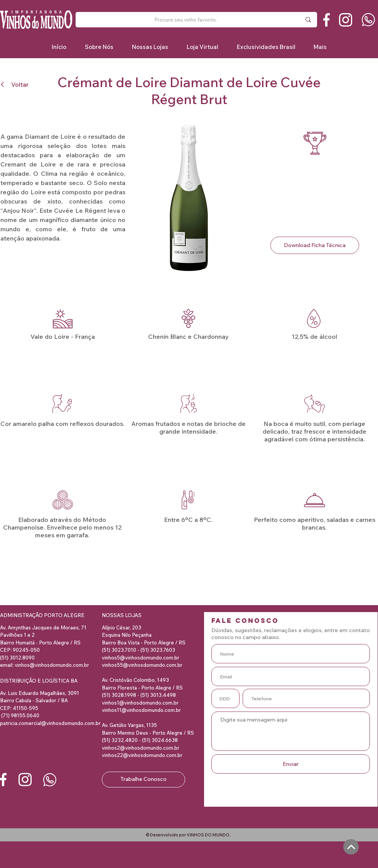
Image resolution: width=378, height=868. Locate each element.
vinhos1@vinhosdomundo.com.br (140, 703)
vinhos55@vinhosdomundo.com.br (142, 665)
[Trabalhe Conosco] (143, 780)
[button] (266, 47)
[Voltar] (18, 84)
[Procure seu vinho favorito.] (186, 20)
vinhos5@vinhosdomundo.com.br (141, 658)
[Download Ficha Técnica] (315, 245)
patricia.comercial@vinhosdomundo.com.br (50, 723)
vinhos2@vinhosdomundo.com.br (141, 748)
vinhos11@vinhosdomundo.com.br (141, 710)
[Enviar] (291, 764)
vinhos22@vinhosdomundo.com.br (142, 755)
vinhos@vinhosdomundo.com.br (52, 665)
